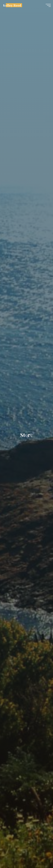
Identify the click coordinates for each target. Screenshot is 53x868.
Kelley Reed (12, 5)
